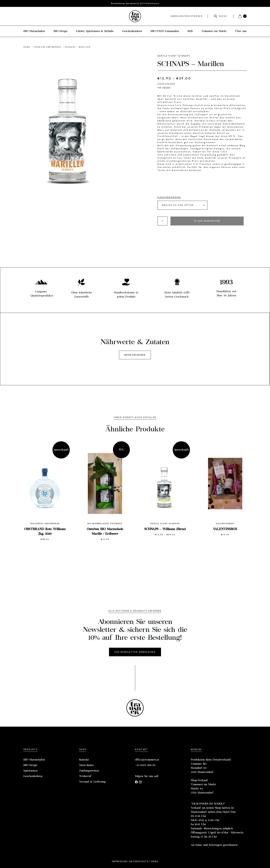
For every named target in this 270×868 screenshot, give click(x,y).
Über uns (241, 31)
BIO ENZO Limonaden (165, 31)
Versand (166, 87)
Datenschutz (139, 861)
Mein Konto (86, 765)
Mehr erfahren (135, 355)
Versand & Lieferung (92, 782)
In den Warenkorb (207, 221)
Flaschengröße (169, 197)
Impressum (120, 861)
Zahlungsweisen (89, 771)
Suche (220, 16)
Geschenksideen (132, 31)
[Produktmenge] (162, 221)
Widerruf (85, 776)
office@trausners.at (147, 760)
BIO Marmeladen (34, 31)
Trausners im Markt (214, 31)
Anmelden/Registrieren (186, 16)
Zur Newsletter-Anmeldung (135, 652)
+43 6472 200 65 (145, 765)
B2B (190, 31)
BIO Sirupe (61, 31)
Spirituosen (30, 771)
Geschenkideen (33, 776)
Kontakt (84, 760)
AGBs (155, 861)
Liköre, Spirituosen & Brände (95, 31)
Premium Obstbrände (48, 47)
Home (27, 47)
